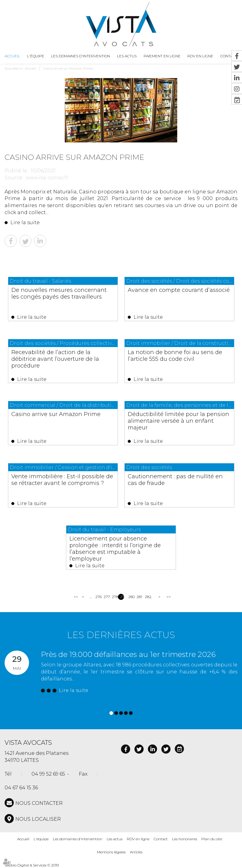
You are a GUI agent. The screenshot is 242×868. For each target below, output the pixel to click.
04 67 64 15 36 (21, 788)
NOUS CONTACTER (39, 803)
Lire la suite (25, 222)
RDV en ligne (138, 839)
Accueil (12, 56)
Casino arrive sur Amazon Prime (68, 68)
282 (147, 597)
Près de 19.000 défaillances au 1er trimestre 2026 (128, 654)
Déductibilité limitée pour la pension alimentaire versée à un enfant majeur (178, 421)
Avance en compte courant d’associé (179, 290)
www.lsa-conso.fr (47, 178)
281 (139, 597)
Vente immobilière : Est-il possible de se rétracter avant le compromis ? (62, 480)
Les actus (127, 56)
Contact (161, 839)
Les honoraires (185, 839)
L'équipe (36, 56)
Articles (136, 852)
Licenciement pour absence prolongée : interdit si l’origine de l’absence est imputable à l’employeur (115, 549)
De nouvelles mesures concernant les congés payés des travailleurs (59, 293)
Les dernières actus (121, 635)
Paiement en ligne (162, 56)
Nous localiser (38, 819)
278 (114, 597)
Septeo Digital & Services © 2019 (32, 865)
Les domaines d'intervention (81, 56)
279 (122, 597)
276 (97, 597)
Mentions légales (111, 852)
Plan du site (212, 839)
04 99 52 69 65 (48, 774)
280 (130, 597)
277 (106, 597)
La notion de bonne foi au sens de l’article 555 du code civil (175, 356)
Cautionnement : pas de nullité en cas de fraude (175, 480)
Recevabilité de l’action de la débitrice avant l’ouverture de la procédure (55, 359)
